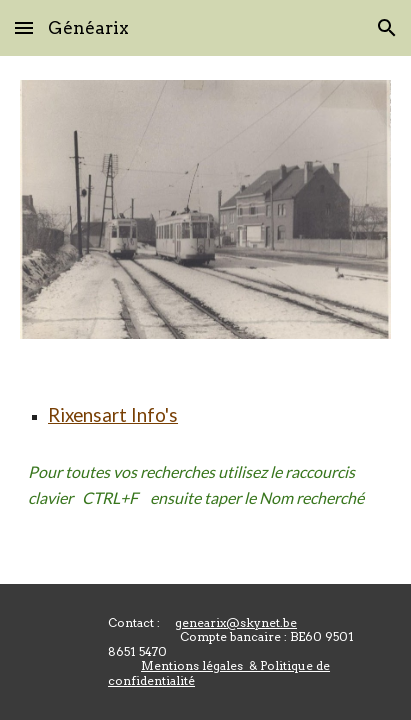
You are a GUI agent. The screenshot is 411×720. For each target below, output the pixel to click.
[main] (205, 416)
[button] (24, 27)
